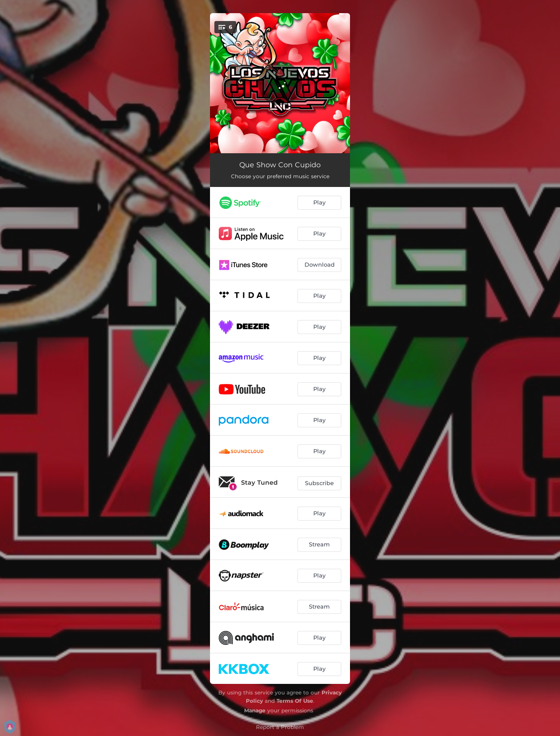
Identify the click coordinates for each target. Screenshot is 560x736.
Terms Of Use (295, 701)
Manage (255, 710)
